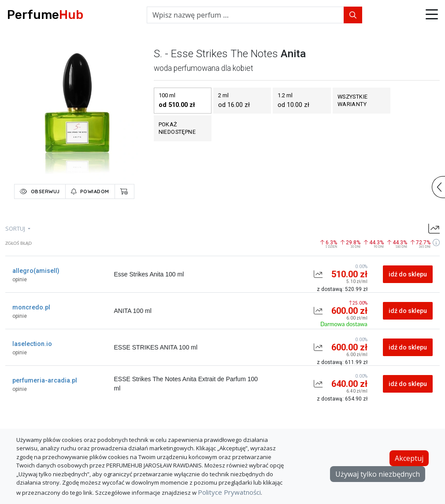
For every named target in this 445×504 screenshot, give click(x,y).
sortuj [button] (16, 228)
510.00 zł (349, 274)
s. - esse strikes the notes (216, 54)
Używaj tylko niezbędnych (378, 474)
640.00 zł (349, 384)
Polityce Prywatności (229, 492)
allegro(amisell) (36, 271)
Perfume (45, 15)
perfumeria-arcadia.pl (45, 380)
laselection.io (32, 344)
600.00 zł (349, 311)
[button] (432, 15)
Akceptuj (409, 458)
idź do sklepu (408, 274)
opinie (20, 280)
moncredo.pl (31, 307)
